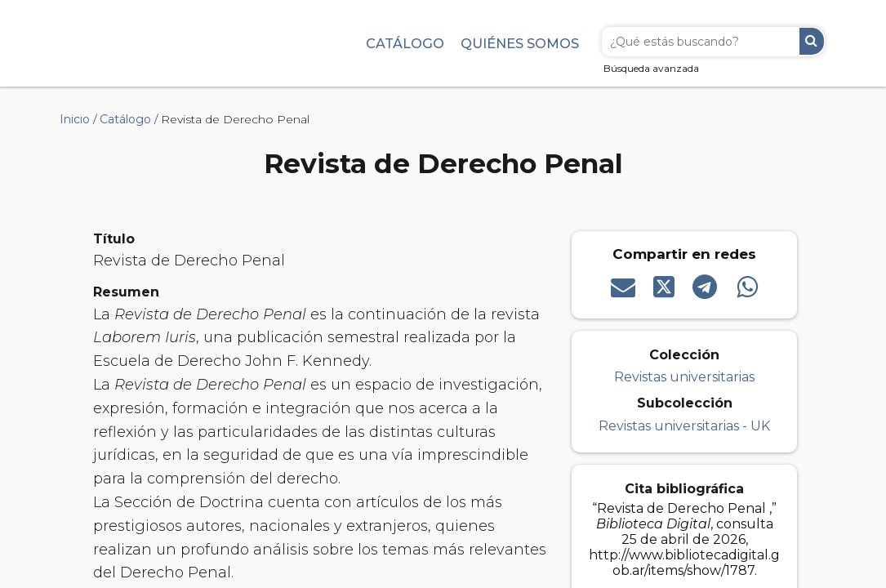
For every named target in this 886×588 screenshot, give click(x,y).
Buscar (812, 41)
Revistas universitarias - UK (684, 426)
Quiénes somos (520, 43)
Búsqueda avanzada (651, 68)
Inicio (75, 119)
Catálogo (405, 43)
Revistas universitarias (684, 377)
